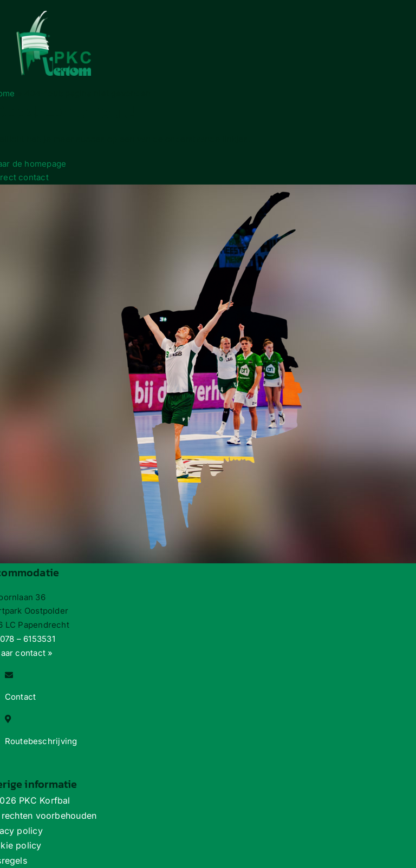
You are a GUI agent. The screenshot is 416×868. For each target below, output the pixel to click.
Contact (21, 697)
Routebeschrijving (41, 741)
